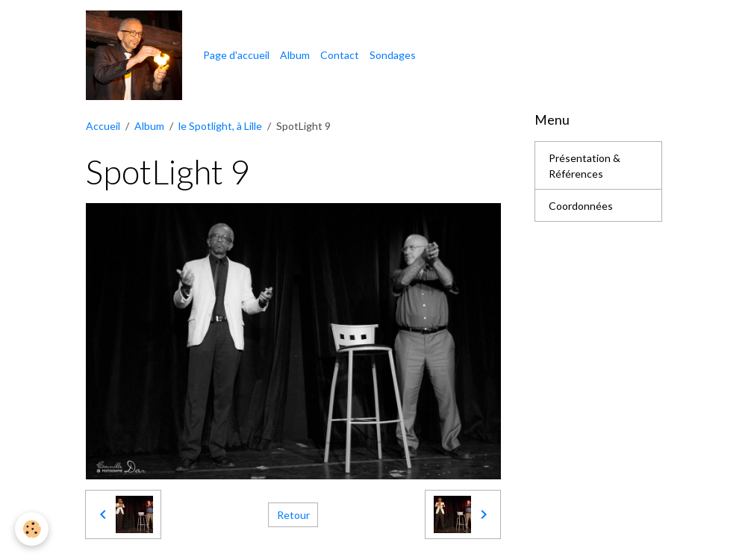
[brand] (136, 55)
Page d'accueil (236, 55)
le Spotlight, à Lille (220, 126)
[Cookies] (32, 529)
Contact (340, 55)
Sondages (393, 55)
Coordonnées (581, 206)
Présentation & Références (585, 166)
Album (295, 55)
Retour (293, 515)
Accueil (103, 126)
